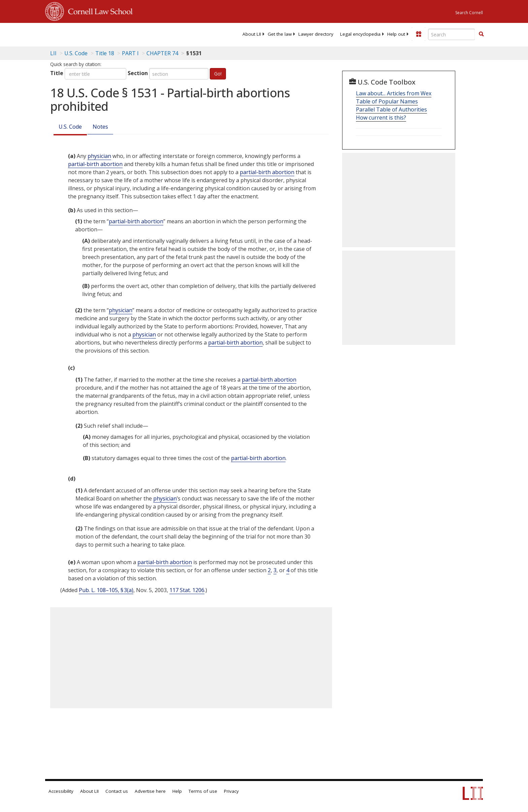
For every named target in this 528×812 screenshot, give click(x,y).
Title (57, 73)
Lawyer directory (316, 34)
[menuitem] (252, 34)
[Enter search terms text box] (452, 34)
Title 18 (105, 53)
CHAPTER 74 (162, 53)
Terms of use (203, 791)
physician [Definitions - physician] (99, 156)
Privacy (231, 791)
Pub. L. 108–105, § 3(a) (106, 590)
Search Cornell (469, 13)
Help (177, 791)
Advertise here (150, 791)
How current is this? (381, 118)
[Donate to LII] (419, 34)
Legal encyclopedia (360, 34)
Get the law (280, 34)
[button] (481, 34)
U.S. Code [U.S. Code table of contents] (76, 53)
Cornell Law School (98, 10)
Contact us (117, 791)
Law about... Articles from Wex (394, 93)
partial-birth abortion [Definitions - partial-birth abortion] (95, 164)
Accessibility (61, 791)
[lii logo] (121, 34)
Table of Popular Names (387, 101)
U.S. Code (70, 127)
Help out (396, 34)
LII (53, 53)
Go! (218, 74)
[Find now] (481, 34)
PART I (130, 53)
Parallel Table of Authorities (391, 109)
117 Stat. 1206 (187, 590)
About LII (252, 34)
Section (138, 73)
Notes (100, 127)
